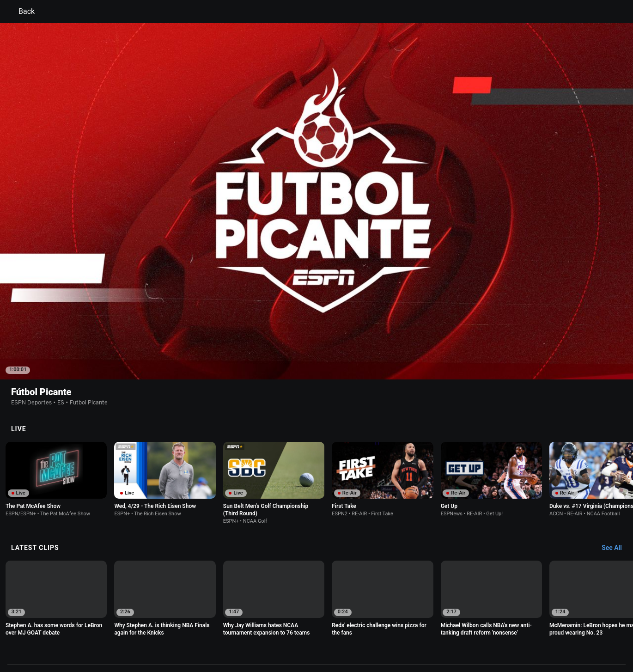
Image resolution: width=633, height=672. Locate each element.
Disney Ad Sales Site (100, 636)
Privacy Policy (135, 628)
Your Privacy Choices (504, 628)
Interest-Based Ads (361, 628)
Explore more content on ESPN (317, 596)
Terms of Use (91, 628)
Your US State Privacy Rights (199, 628)
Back (21, 12)
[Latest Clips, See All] (616, 464)
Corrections (197, 636)
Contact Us (555, 628)
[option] (56, 396)
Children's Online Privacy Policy (287, 628)
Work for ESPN (154, 636)
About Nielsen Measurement (431, 628)
